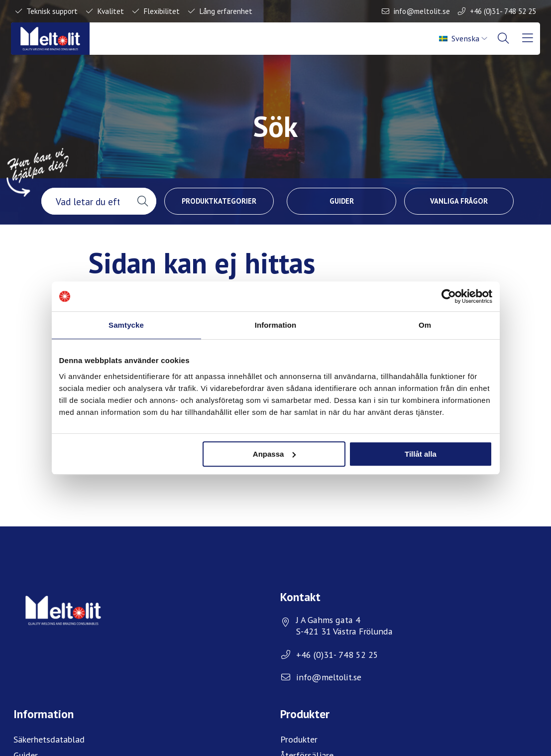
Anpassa (275, 454)
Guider (342, 201)
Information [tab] (276, 325)
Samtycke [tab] (126, 325)
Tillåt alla (421, 454)
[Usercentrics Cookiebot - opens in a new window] (449, 296)
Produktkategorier (219, 201)
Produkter (299, 739)
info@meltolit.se (422, 11)
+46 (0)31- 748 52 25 (503, 11)
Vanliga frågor (459, 201)
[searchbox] (85, 201)
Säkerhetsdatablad (49, 739)
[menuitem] (463, 38)
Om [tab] (425, 325)
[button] (143, 201)
